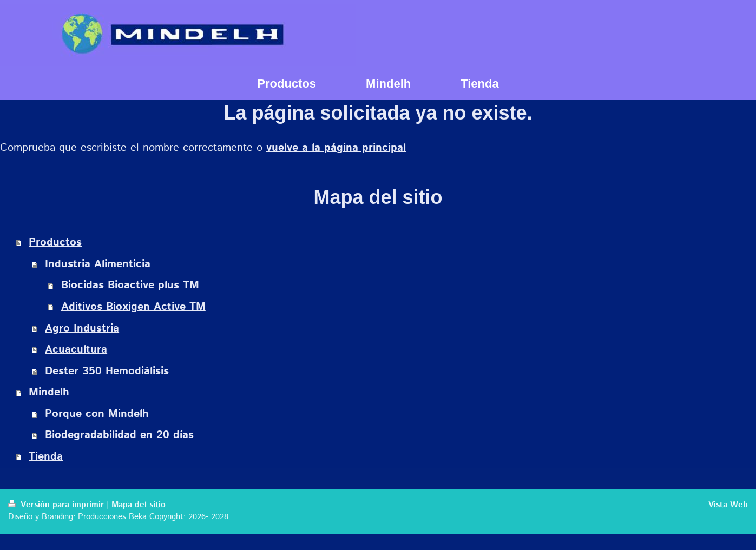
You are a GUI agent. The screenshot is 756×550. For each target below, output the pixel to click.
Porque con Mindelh (97, 414)
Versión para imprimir (57, 505)
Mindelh (49, 392)
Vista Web (728, 505)
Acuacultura (76, 350)
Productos (55, 243)
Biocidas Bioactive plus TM (130, 285)
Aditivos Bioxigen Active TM (133, 307)
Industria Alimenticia (98, 264)
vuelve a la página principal (336, 148)
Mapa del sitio (139, 505)
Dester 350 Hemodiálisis (107, 371)
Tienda (46, 457)
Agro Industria (82, 329)
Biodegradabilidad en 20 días (119, 435)
